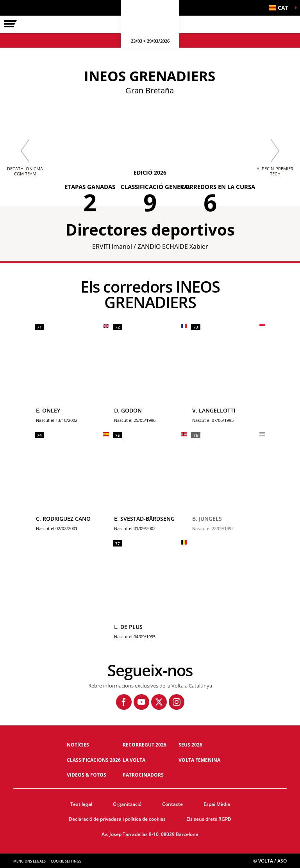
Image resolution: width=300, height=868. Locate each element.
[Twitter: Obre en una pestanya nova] (159, 702)
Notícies (78, 745)
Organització (127, 804)
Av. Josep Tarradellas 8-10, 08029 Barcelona (150, 834)
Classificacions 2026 (94, 760)
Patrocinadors (143, 775)
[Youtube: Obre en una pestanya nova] (141, 702)
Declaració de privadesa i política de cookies (117, 819)
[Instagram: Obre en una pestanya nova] (177, 702)
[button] (280, 8)
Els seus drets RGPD (209, 819)
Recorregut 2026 (145, 745)
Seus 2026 (190, 745)
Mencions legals (29, 861)
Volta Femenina (199, 760)
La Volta (134, 760)
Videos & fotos (87, 775)
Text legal (81, 804)
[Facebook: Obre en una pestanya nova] (124, 702)
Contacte (172, 804)
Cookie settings (66, 861)
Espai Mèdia (217, 804)
